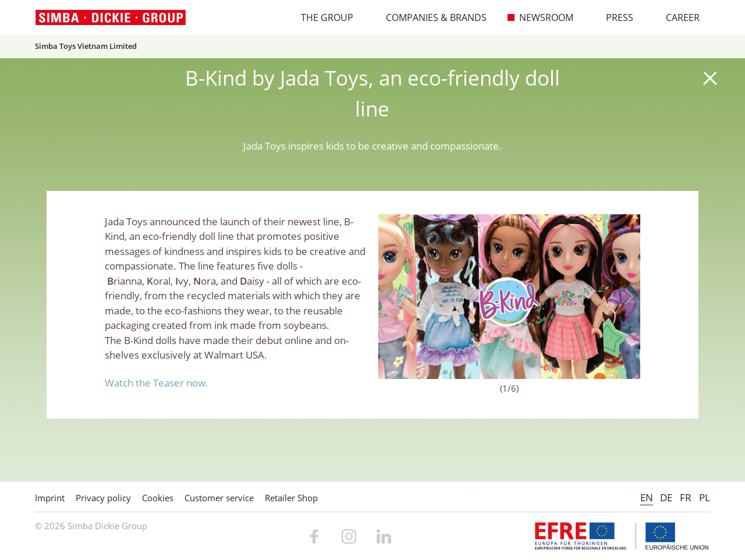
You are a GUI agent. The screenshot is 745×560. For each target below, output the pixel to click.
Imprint (50, 498)
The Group (321, 17)
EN (647, 497)
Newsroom (540, 17)
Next (626, 296)
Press (613, 17)
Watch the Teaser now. (157, 383)
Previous (393, 296)
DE (666, 497)
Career (677, 17)
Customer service (219, 498)
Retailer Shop (291, 498)
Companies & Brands (430, 17)
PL (705, 497)
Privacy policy (103, 498)
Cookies (158, 498)
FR (686, 497)
